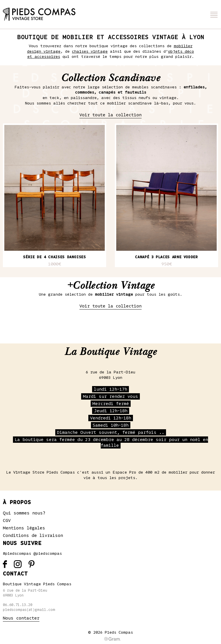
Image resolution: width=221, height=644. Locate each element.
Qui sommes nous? (24, 513)
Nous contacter (21, 618)
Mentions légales (24, 528)
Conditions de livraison (33, 535)
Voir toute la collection (110, 115)
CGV (7, 520)
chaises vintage (90, 52)
